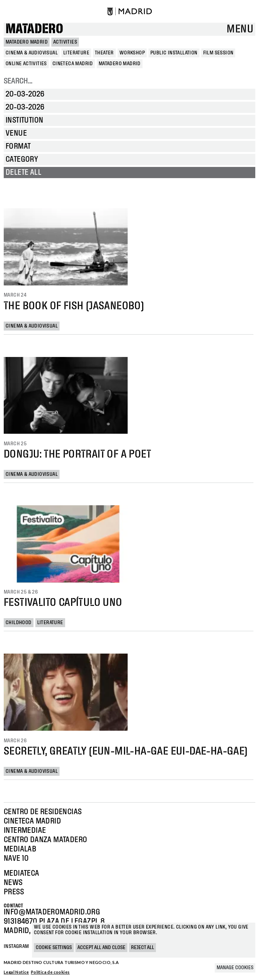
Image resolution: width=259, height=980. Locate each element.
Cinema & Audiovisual (32, 326)
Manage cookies (235, 968)
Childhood (19, 623)
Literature (50, 623)
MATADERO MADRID (27, 42)
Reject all (143, 948)
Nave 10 (16, 859)
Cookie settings (54, 948)
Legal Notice (16, 972)
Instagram (16, 946)
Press (14, 892)
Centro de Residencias (43, 812)
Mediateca (22, 873)
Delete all (23, 173)
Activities (65, 42)
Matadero (34, 29)
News (13, 883)
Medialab (20, 849)
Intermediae (25, 831)
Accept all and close (101, 948)
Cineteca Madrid (32, 821)
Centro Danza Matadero (45, 840)
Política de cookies (50, 972)
